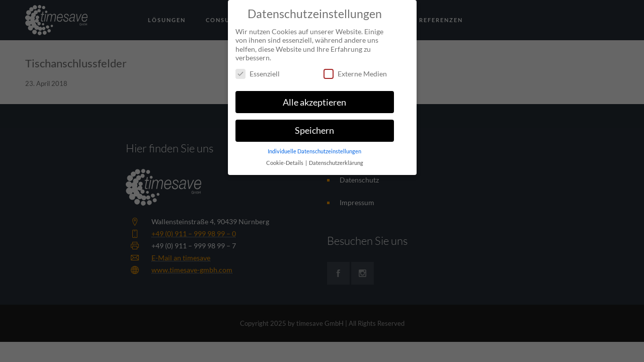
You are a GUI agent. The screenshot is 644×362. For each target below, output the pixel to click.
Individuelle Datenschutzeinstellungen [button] (314, 147)
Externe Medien (355, 69)
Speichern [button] (314, 126)
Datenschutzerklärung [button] (336, 159)
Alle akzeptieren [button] (314, 98)
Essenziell (258, 69)
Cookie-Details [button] (285, 159)
